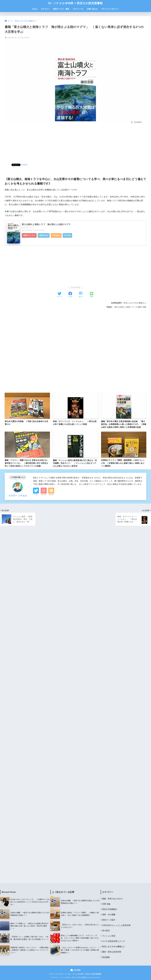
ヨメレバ (32, 228)
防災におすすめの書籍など (135, 303)
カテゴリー (45, 9)
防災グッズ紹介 (109, 920)
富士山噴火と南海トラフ (125, 307)
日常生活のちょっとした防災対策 (116, 925)
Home (35, 9)
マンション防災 (109, 936)
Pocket (24, 165)
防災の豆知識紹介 (110, 909)
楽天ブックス (30, 235)
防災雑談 (106, 957)
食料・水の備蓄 (109, 915)
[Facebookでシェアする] (70, 295)
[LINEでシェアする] (92, 295)
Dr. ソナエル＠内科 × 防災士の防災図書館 (75, 3)
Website (51, 495)
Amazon (57, 235)
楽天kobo (44, 235)
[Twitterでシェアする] (59, 295)
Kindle (68, 235)
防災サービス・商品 (61, 9)
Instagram (44, 495)
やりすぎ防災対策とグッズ (113, 941)
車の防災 (106, 931)
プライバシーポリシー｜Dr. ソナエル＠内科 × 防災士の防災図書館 (75, 974)
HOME (76, 970)
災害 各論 (106, 904)
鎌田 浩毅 (142, 307)
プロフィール (78, 9)
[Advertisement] (75, 144)
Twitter (36, 495)
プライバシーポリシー (110, 9)
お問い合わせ (92, 9)
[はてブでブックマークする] (81, 295)
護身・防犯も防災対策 (112, 952)
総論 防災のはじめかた (113, 899)
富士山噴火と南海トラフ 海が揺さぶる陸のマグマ (46, 224)
